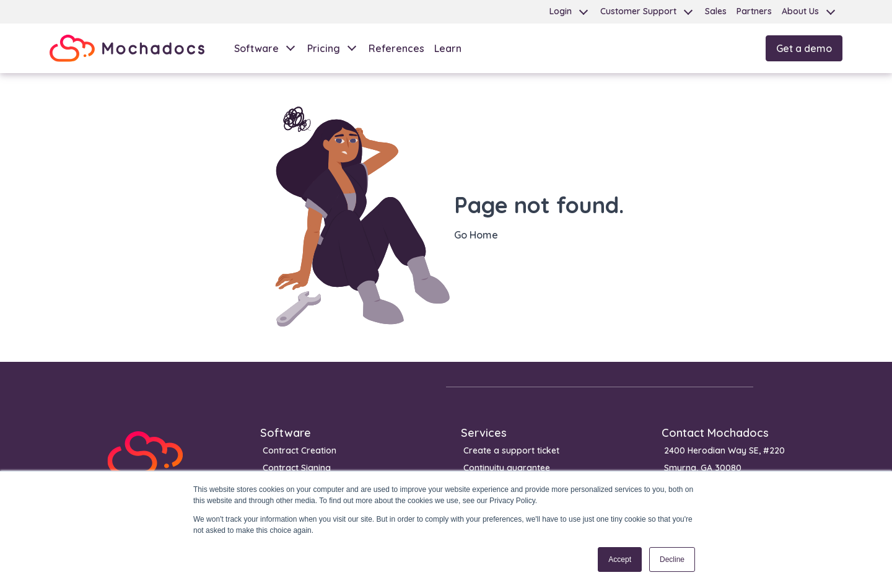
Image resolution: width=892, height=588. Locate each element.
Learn (448, 48)
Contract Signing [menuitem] (297, 468)
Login (561, 11)
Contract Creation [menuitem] (300, 450)
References (396, 48)
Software (256, 48)
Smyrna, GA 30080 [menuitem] (703, 468)
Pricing (324, 48)
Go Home (476, 235)
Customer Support (638, 11)
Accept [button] (620, 559)
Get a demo (804, 48)
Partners (754, 11)
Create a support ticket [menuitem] (511, 450)
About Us (800, 11)
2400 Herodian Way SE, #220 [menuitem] (724, 450)
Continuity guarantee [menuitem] (507, 468)
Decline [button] (672, 559)
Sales (716, 11)
